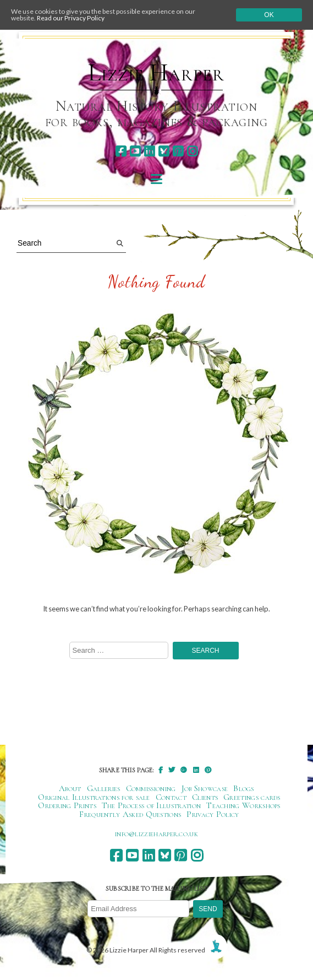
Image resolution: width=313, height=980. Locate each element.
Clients (205, 797)
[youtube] (135, 151)
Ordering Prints (67, 805)
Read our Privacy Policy (71, 18)
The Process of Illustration (151, 805)
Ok (269, 15)
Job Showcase (205, 788)
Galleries (104, 788)
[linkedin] (149, 151)
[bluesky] (164, 151)
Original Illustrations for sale (94, 797)
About (70, 788)
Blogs (244, 788)
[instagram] (192, 151)
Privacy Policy (213, 814)
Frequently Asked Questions (130, 814)
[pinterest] (178, 151)
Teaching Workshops (243, 805)
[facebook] (121, 151)
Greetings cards (252, 797)
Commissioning (151, 788)
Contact (171, 797)
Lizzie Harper (156, 73)
